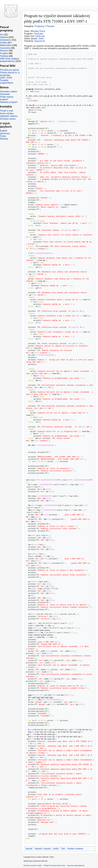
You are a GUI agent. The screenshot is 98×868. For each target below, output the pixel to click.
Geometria (5, 48)
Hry (2, 35)
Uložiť (56, 849)
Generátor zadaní (9, 92)
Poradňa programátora (7, 82)
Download (5, 94)
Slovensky (5, 133)
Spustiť (29, 849)
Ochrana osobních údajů (32, 866)
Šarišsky (4, 139)
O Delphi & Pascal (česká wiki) (54, 866)
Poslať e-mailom (75, 849)
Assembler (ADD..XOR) (6, 76)
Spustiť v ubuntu (43, 849)
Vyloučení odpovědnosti (76, 866)
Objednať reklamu (9, 116)
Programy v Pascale (44, 26)
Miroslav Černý (38, 31)
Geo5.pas (38, 34)
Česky (3, 136)
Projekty (4, 53)
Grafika (4, 43)
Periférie (4, 56)
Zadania (4, 37)
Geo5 (41, 39)
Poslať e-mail (6, 111)
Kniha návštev (7, 113)
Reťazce (4, 51)
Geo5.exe (40, 36)
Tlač (63, 849)
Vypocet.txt (40, 41)
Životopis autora (8, 119)
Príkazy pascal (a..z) (10, 73)
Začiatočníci (6, 40)
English (4, 131)
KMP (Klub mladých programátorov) (10, 60)
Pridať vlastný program (7, 98)
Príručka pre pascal (9, 70)
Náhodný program (9, 102)
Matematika (6, 45)
